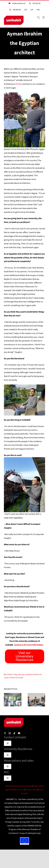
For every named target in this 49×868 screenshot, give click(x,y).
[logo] (14, 719)
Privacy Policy (31, 790)
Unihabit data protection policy (19, 786)
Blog (15, 674)
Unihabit (9, 674)
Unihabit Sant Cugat (16, 678)
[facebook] (5, 733)
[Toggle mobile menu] (44, 17)
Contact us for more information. (29, 645)
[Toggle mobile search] (38, 17)
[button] (6, 700)
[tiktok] (14, 733)
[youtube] (19, 733)
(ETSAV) (19, 84)
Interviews (21, 674)
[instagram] (10, 733)
